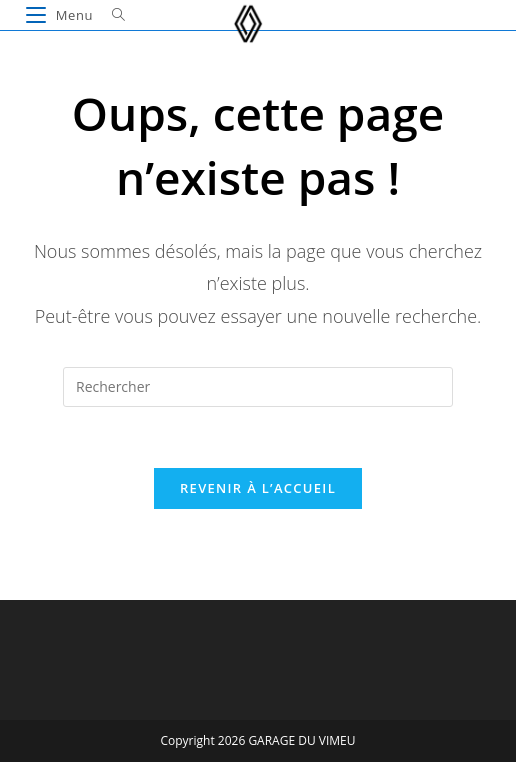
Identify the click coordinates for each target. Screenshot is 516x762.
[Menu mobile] (61, 15)
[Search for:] (111, 15)
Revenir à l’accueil (258, 488)
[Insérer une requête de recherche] (258, 387)
